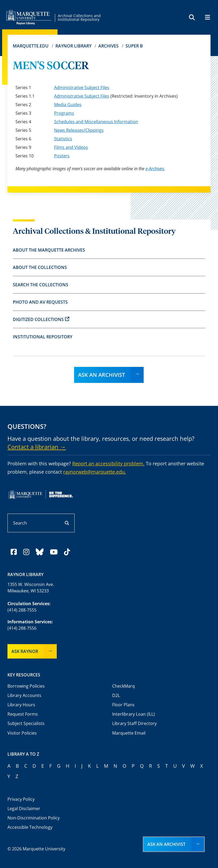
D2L (116, 695)
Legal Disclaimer (24, 808)
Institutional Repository (43, 337)
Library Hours (21, 705)
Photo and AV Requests (40, 302)
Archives (108, 46)
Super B (134, 46)
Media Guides (68, 105)
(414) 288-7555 (22, 610)
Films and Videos (71, 147)
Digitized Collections (41, 319)
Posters (62, 156)
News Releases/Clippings (79, 130)
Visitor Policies (22, 733)
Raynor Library (73, 46)
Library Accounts (24, 695)
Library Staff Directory (134, 723)
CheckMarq (124, 686)
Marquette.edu (31, 46)
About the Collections (40, 267)
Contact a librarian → (37, 447)
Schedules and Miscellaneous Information (96, 122)
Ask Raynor (25, 651)
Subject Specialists (26, 723)
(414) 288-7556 (22, 628)
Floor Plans (123, 705)
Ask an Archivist (102, 375)
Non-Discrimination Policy (34, 818)
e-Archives (155, 169)
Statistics (63, 139)
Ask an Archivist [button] (166, 844)
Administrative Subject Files (82, 88)
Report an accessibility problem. (108, 463)
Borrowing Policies (26, 686)
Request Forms (23, 714)
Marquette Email (129, 733)
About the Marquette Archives (49, 250)
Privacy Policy (21, 799)
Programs (64, 113)
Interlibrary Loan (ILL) (134, 714)
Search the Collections (41, 285)
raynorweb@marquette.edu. (95, 472)
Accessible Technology (30, 827)
